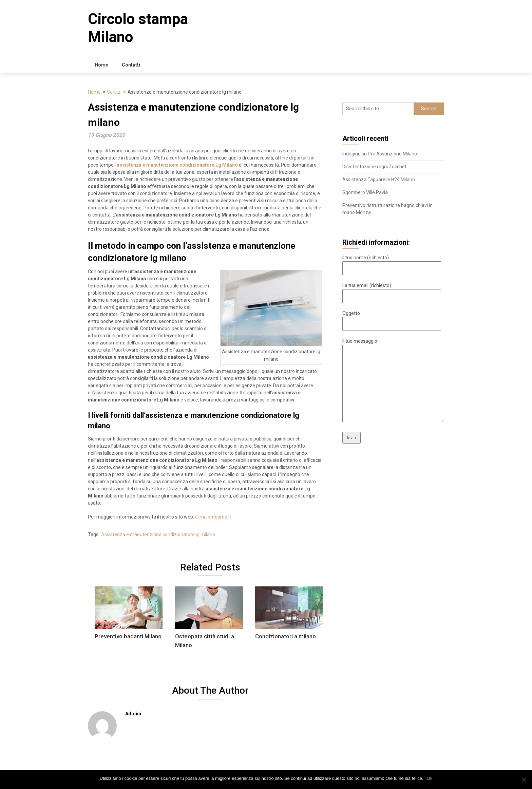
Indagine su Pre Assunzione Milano (380, 154)
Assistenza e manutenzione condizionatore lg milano (158, 534)
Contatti (131, 65)
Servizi (114, 92)
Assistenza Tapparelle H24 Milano (379, 180)
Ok (430, 778)
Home (101, 65)
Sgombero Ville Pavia (365, 192)
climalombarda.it (213, 517)
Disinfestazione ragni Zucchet (374, 167)
